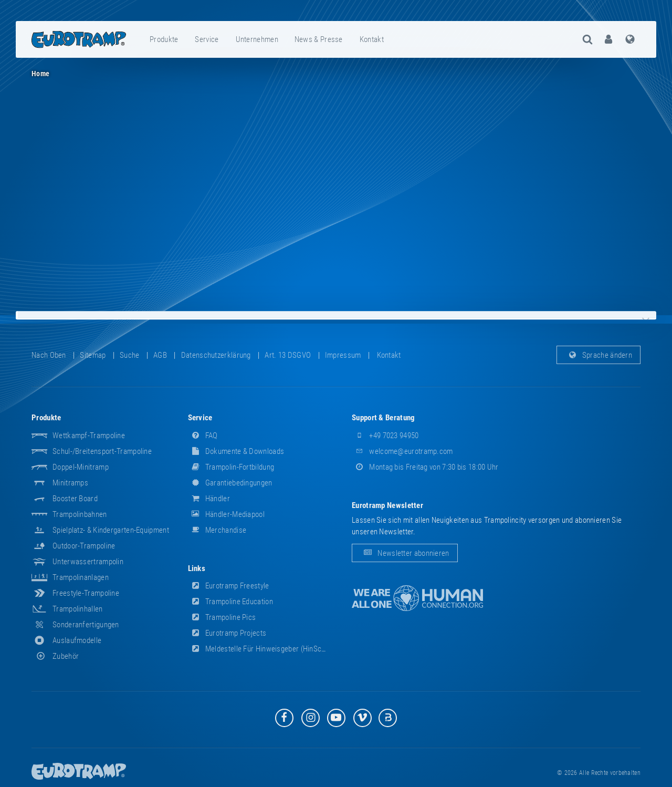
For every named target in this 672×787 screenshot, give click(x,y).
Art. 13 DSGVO (288, 355)
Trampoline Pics (222, 617)
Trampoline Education (230, 602)
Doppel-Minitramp (81, 467)
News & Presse (319, 39)
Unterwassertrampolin (88, 562)
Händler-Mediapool (226, 514)
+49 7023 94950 (385, 436)
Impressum (343, 355)
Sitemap (93, 355)
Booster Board (75, 499)
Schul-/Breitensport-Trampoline (102, 451)
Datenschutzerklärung (216, 355)
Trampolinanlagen (81, 577)
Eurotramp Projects (227, 633)
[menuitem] (164, 39)
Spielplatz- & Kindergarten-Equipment (111, 530)
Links (197, 568)
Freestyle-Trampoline (86, 593)
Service (207, 39)
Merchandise (217, 530)
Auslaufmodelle (77, 640)
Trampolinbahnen (80, 514)
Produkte (164, 39)
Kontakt (372, 39)
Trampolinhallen (78, 609)
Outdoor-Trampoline (84, 546)
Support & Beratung (383, 418)
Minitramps (70, 483)
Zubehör (55, 656)
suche (130, 355)
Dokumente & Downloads (236, 451)
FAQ (203, 436)
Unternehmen (257, 39)
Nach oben (49, 355)
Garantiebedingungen (230, 483)
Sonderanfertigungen (86, 625)
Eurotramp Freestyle (229, 586)
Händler (209, 499)
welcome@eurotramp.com (402, 451)
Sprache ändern (599, 355)
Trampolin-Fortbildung (231, 467)
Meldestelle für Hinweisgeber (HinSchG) (260, 649)
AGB (160, 355)
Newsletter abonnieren (405, 553)
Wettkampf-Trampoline (89, 436)
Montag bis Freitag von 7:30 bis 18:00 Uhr (425, 467)
